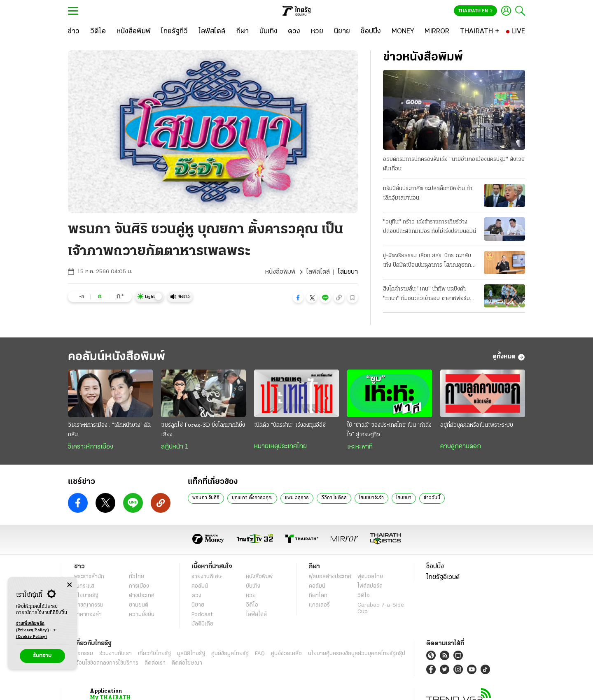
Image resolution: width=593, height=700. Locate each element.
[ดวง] (294, 32)
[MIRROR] (437, 32)
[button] (298, 298)
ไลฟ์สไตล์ (318, 272)
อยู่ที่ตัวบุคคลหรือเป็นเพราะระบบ (477, 616)
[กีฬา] (242, 32)
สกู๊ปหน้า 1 (175, 638)
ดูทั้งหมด (509, 548)
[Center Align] (69, 585)
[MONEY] (403, 32)
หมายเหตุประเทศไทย (280, 637)
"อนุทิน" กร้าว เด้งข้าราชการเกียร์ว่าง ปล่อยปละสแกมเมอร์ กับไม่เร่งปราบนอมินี (430, 227)
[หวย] (317, 32)
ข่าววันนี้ (432, 689)
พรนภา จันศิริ (206, 689)
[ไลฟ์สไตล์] (212, 32)
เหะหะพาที (360, 638)
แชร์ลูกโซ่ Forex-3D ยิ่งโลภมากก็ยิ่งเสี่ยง (203, 621)
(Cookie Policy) (32, 637)
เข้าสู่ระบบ (273, 480)
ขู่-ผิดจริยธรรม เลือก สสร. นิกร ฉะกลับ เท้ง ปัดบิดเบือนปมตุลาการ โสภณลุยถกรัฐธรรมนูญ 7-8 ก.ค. (427, 261)
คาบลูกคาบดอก (461, 637)
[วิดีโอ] (98, 32)
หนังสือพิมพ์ (280, 272)
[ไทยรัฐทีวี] (174, 32)
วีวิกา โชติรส (334, 689)
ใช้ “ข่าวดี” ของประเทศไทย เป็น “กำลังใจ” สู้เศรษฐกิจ (389, 621)
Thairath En (475, 11)
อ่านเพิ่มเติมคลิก (33, 628)
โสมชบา (404, 689)
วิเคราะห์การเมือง (91, 638)
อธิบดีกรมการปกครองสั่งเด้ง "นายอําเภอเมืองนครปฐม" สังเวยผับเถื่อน (454, 164)
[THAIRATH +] (480, 32)
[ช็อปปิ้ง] (371, 32)
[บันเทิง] (268, 32)
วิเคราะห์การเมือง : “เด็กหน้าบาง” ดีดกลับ (109, 621)
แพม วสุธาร (297, 689)
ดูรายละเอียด (179, 481)
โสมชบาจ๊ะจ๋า (371, 689)
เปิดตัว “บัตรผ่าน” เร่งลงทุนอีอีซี (290, 616)
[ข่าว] (74, 32)
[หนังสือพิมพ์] (134, 32)
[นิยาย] (342, 32)
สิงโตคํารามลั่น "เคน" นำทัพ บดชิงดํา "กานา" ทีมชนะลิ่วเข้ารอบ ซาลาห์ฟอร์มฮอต (426, 295)
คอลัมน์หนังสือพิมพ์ (117, 548)
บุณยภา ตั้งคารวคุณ (252, 689)
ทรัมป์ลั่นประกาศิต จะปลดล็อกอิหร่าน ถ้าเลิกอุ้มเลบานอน (428, 193)
